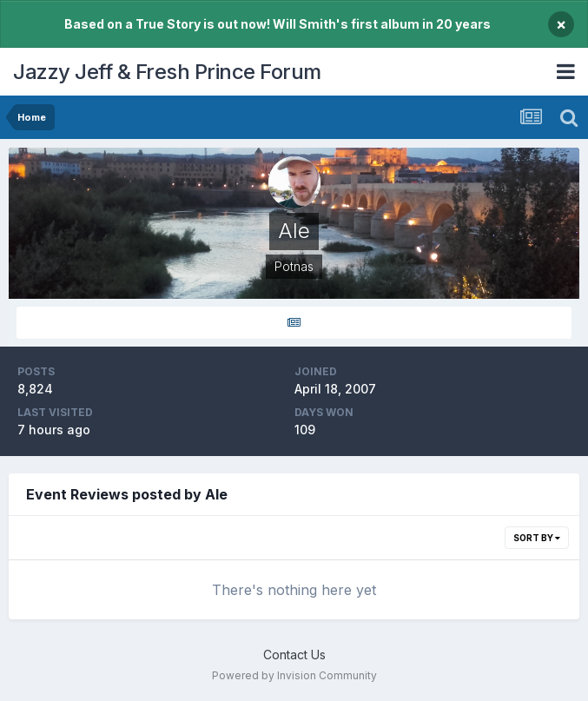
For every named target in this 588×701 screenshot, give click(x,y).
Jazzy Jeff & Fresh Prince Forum (167, 72)
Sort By (537, 538)
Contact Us (294, 655)
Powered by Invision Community (294, 675)
